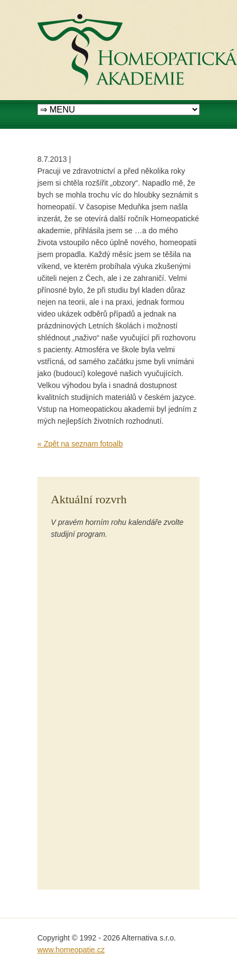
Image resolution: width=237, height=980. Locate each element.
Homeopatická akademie (79, 6)
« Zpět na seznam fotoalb (80, 444)
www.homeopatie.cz (71, 950)
